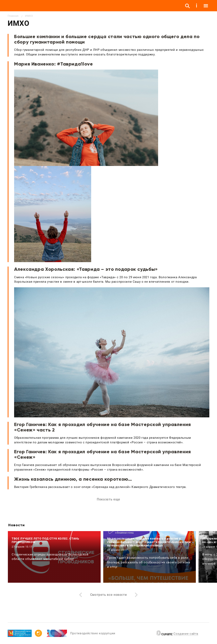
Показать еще (108, 499)
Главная (13, 16)
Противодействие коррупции (93, 633)
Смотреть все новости (108, 595)
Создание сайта (186, 634)
